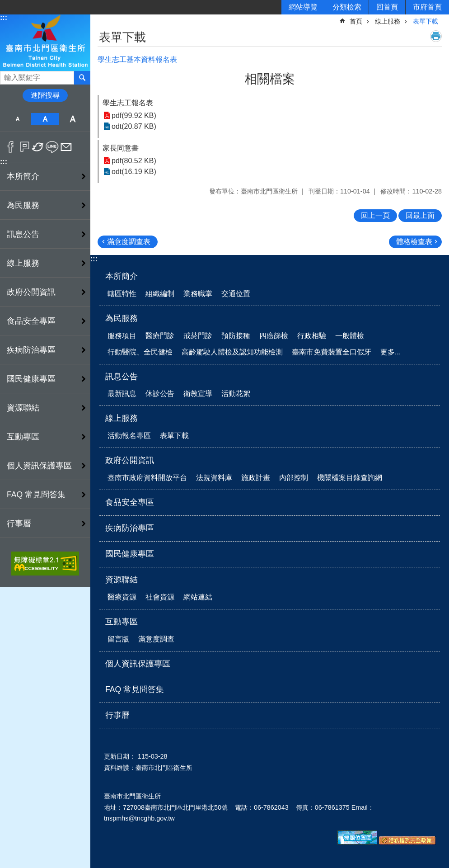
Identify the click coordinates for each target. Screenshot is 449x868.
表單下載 (426, 21)
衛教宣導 (198, 394)
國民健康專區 (31, 379)
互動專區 (122, 622)
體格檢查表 (414, 242)
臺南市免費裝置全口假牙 (332, 352)
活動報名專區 (129, 436)
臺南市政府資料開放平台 (147, 478)
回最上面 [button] (420, 215)
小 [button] (17, 119)
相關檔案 (270, 79)
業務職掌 (198, 294)
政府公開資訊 (130, 460)
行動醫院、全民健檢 (140, 352)
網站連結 (198, 597)
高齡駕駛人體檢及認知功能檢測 (232, 352)
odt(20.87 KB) (134, 126)
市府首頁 (427, 7)
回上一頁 (375, 215)
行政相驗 (312, 336)
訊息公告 (122, 377)
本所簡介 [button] (23, 176)
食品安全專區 (31, 321)
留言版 (118, 639)
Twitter (38, 147)
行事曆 (19, 524)
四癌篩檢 (274, 336)
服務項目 (122, 336)
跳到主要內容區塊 (5, 5)
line (52, 147)
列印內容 (436, 36)
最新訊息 (122, 394)
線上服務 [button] (23, 263)
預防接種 (236, 336)
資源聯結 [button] (23, 408)
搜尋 (7, 75)
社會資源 (160, 597)
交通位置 (236, 294)
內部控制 (294, 478)
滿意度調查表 (129, 242)
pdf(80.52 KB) (134, 161)
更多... (391, 352)
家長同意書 (121, 148)
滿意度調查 (156, 639)
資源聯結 (122, 580)
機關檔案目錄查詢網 (350, 478)
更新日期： (120, 756)
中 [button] (45, 119)
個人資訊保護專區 (39, 466)
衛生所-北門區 (45, 42)
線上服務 (388, 21)
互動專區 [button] (23, 437)
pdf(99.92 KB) (134, 116)
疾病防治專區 (31, 350)
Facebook (11, 147)
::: (4, 17)
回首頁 (387, 7)
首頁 (356, 21)
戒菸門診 (198, 336)
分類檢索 (347, 7)
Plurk (25, 147)
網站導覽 (303, 7)
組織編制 (160, 294)
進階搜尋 (45, 95)
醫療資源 (122, 597)
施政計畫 (256, 478)
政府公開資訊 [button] (31, 292)
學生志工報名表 (128, 103)
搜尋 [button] (82, 78)
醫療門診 (160, 336)
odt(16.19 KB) (134, 172)
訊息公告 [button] (23, 234)
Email (66, 147)
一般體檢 (350, 336)
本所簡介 (122, 276)
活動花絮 (236, 394)
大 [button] (73, 119)
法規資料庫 (214, 478)
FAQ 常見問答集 (36, 495)
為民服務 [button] (23, 205)
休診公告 (160, 394)
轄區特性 (122, 294)
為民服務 (122, 318)
